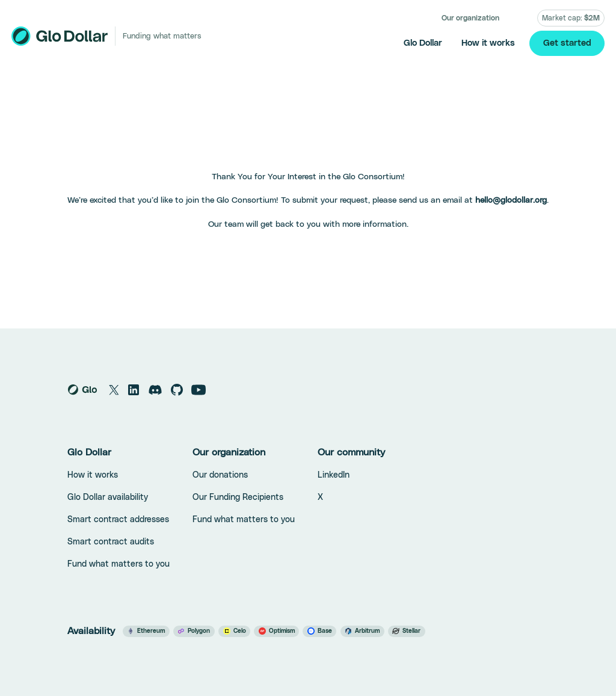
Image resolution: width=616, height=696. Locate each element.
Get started (567, 43)
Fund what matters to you (119, 564)
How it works (488, 43)
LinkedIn (334, 475)
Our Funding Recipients (238, 497)
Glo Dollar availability (108, 497)
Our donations (220, 475)
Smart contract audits (111, 542)
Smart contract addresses (118, 520)
